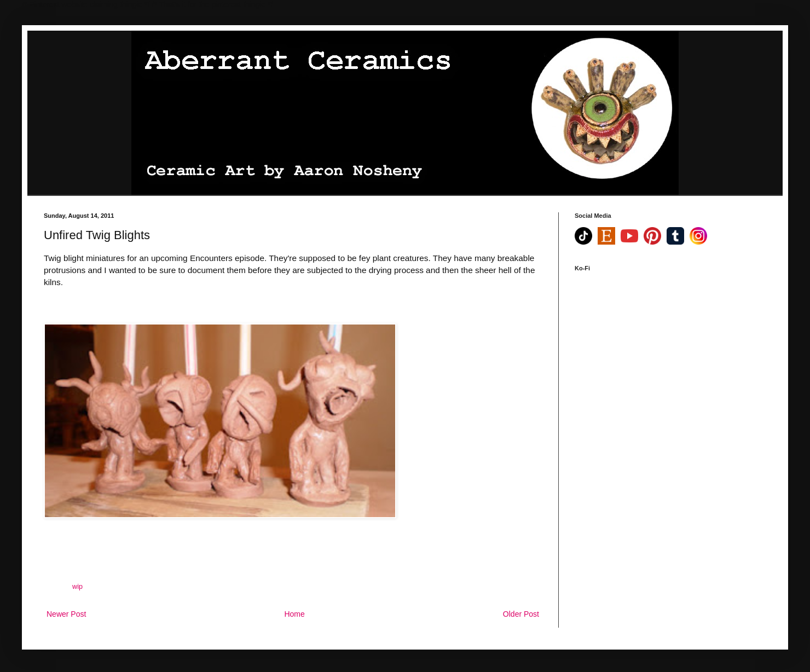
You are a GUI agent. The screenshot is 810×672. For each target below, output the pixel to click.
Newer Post (66, 614)
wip (77, 587)
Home (294, 614)
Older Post (521, 614)
